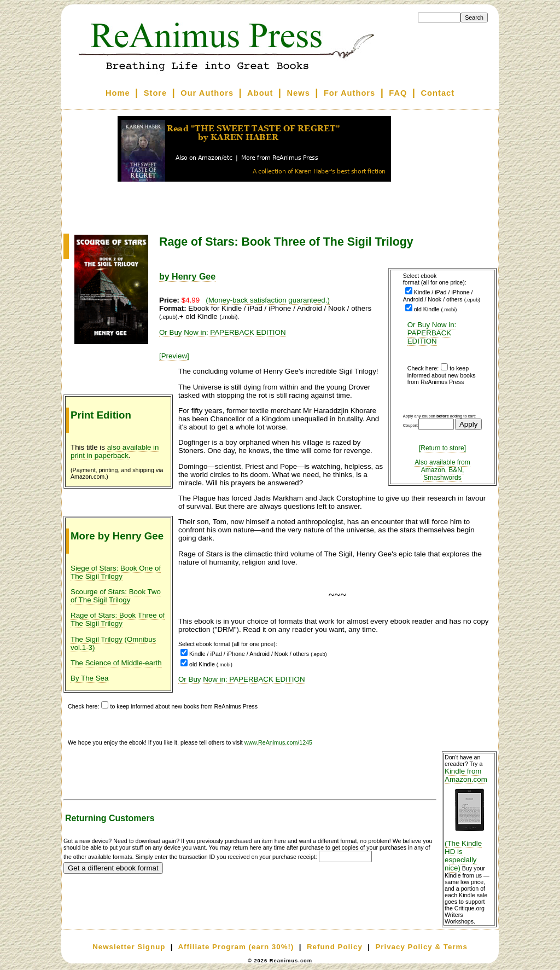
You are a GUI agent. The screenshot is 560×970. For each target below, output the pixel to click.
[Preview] (174, 356)
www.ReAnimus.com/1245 (278, 742)
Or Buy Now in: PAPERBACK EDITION (432, 333)
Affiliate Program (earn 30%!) (236, 947)
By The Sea (89, 678)
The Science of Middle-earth (116, 663)
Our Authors (207, 93)
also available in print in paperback (115, 451)
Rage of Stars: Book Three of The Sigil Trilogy (118, 619)
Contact (438, 93)
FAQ (398, 93)
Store (155, 93)
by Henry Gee (187, 277)
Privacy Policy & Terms (421, 947)
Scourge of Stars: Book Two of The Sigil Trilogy (116, 596)
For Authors (349, 93)
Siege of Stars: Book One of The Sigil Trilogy (116, 572)
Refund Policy (335, 947)
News (299, 93)
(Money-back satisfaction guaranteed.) (268, 300)
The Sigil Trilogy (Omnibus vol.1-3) (113, 643)
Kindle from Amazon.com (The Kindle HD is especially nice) (469, 820)
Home (118, 93)
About (260, 93)
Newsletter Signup (129, 947)
